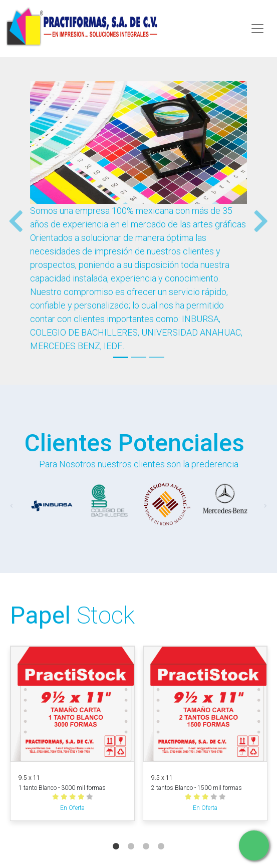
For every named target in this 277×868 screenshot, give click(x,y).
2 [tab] (131, 836)
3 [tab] (146, 836)
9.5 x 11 (29, 778)
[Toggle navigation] (257, 29)
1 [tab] (116, 836)
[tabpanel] (72, 735)
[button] (12, 221)
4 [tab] (161, 836)
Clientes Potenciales (134, 443)
